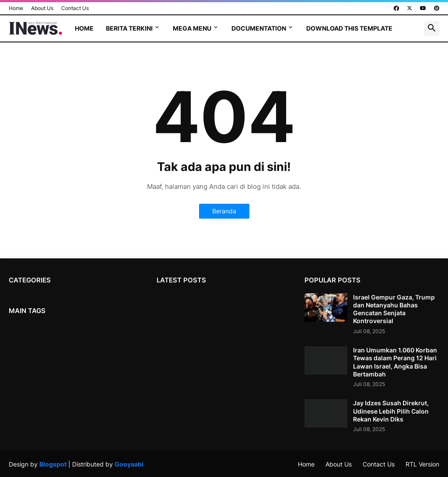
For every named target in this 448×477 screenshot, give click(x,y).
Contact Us (75, 8)
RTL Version (422, 464)
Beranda (224, 211)
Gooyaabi (129, 464)
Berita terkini (129, 28)
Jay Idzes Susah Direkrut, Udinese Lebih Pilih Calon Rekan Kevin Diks (391, 411)
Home (16, 8)
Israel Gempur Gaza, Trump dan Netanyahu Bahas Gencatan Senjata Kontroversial (394, 309)
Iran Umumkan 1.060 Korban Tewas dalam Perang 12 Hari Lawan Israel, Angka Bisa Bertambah (395, 362)
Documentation (259, 28)
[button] (432, 28)
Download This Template (349, 28)
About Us (42, 8)
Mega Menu (192, 28)
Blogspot (53, 464)
